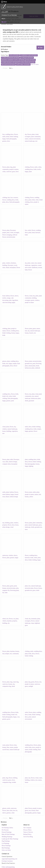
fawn (17, 172)
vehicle (4, 621)
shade (7, 267)
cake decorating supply (9, 302)
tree (36, 141)
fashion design (14, 497)
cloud (37, 134)
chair (4, 267)
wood (15, 265)
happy (4, 139)
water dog (16, 682)
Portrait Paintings (7, 832)
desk (7, 462)
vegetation (34, 265)
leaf (26, 331)
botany (13, 333)
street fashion (6, 494)
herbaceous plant (30, 368)
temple (15, 364)
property (5, 525)
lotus (15, 745)
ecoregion (28, 137)
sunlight (31, 686)
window (8, 263)
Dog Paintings (6, 841)
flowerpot (13, 230)
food (4, 296)
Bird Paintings (6, 848)
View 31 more (35, 64)
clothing (27, 167)
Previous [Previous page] (6, 68)
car (14, 619)
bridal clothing (14, 137)
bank (26, 270)
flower (16, 134)
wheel (4, 619)
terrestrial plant (11, 237)
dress (9, 141)
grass (14, 172)
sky (26, 134)
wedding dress (9, 134)
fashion (8, 296)
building (5, 265)
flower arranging (7, 235)
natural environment (35, 139)
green (33, 300)
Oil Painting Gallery (7, 828)
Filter (40, 48)
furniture (13, 263)
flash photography (11, 139)
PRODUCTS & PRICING (9, 15)
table (12, 459)
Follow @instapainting (8, 867)
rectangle (17, 233)
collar (4, 172)
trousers (16, 198)
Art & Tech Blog (28, 837)
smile (4, 137)
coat (18, 717)
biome (40, 588)
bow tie (15, 811)
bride (8, 137)
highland (37, 623)
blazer (7, 497)
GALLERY (5, 12)
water (32, 263)
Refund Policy (27, 834)
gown (9, 719)
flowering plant (14, 590)
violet (12, 233)
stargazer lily (6, 590)
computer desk (6, 464)
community (16, 654)
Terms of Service (28, 832)
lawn (26, 529)
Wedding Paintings (7, 837)
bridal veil (5, 396)
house (4, 431)
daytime (9, 621)
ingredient (15, 300)
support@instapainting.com (10, 859)
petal (8, 233)
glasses (4, 361)
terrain (40, 267)
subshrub (38, 368)
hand (33, 233)
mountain (34, 619)
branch (31, 333)
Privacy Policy (27, 830)
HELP (3, 19)
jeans (31, 492)
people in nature (14, 169)
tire (7, 619)
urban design (6, 527)
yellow (31, 497)
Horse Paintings (6, 846)
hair (9, 198)
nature (27, 139)
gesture (4, 141)
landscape (28, 527)
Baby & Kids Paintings (8, 834)
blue (8, 747)
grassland (31, 401)
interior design (13, 462)
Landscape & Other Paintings (10, 839)
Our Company (27, 828)
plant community (36, 137)
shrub (37, 366)
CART (4, 22)
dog (11, 167)
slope (33, 623)
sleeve (17, 296)
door (13, 525)
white (40, 167)
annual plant (32, 366)
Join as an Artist (6, 850)
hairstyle (38, 233)
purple (4, 233)
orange (8, 298)
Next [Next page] (11, 68)
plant (33, 134)
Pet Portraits (5, 830)
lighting (31, 466)
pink (10, 300)
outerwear (5, 555)
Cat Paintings (6, 843)
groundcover (28, 364)
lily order (5, 593)
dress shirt (10, 811)
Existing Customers (7, 861)
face (4, 134)
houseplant (13, 267)
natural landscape (30, 141)
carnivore (9, 172)
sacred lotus (6, 750)
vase (4, 462)
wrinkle (14, 782)
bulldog (15, 778)
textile (39, 169)
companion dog (7, 686)
